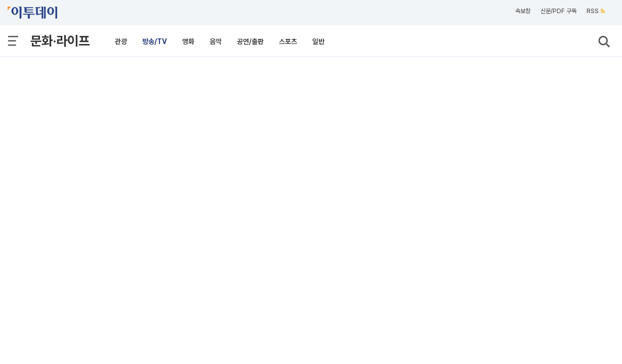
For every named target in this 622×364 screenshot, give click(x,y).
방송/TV (155, 41)
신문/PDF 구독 (558, 11)
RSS (596, 11)
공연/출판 (250, 41)
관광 (121, 41)
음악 (216, 41)
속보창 (523, 11)
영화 (188, 41)
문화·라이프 (60, 41)
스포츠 (288, 41)
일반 (318, 41)
